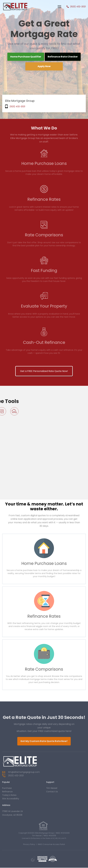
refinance (7, 792)
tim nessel (52, 788)
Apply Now (44, 66)
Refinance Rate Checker (63, 57)
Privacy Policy (29, 845)
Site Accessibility (11, 799)
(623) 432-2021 (78, 7)
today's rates (9, 795)
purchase (7, 788)
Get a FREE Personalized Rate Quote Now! (44, 526)
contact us (52, 792)
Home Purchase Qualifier (26, 57)
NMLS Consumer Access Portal (51, 845)
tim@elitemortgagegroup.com (24, 772)
